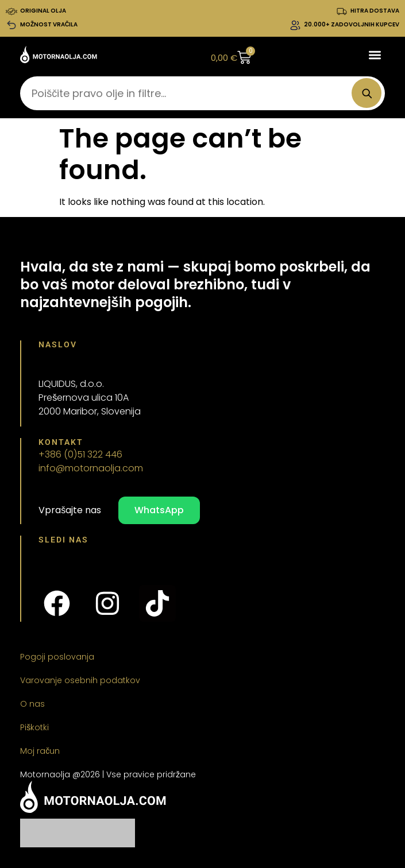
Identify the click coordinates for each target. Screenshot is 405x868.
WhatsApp (159, 510)
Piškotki (34, 727)
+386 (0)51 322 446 (80, 454)
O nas (32, 704)
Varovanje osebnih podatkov (80, 680)
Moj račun (40, 751)
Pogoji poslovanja (57, 657)
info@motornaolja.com (91, 468)
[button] (375, 55)
